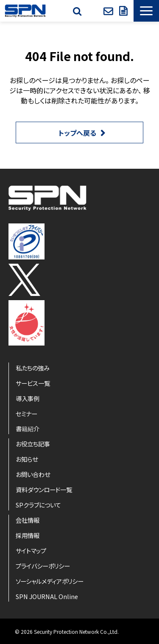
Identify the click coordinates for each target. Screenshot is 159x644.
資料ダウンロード (124, 11)
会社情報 (28, 520)
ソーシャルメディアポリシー (50, 581)
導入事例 (28, 398)
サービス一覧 (33, 383)
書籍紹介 (28, 428)
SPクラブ (93, 11)
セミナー (26, 414)
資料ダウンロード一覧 (44, 489)
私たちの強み (33, 368)
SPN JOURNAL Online (47, 596)
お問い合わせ (109, 11)
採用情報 (28, 535)
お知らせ (27, 459)
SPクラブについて (38, 505)
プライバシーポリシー (43, 566)
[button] (146, 11)
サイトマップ (31, 551)
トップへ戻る (77, 133)
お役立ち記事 (33, 444)
